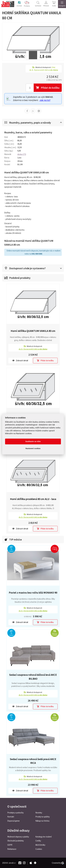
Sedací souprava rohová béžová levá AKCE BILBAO (33, 676)
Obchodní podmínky (16, 841)
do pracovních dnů (33, 349)
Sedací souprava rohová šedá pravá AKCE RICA (33, 761)
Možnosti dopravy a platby (18, 836)
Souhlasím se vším (33, 442)
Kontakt (11, 817)
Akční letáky (40, 845)
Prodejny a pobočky (15, 812)
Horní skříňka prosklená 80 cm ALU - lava (33, 499)
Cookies (39, 849)
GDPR (10, 845)
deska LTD (22, 154)
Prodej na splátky (43, 817)
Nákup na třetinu (42, 821)
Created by (58, 863)
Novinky (39, 812)
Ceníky (38, 841)
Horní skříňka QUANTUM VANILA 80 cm (33, 331)
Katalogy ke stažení (43, 836)
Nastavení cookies (33, 449)
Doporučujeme (13, 821)
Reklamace (12, 849)
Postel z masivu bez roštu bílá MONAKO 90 (33, 592)
